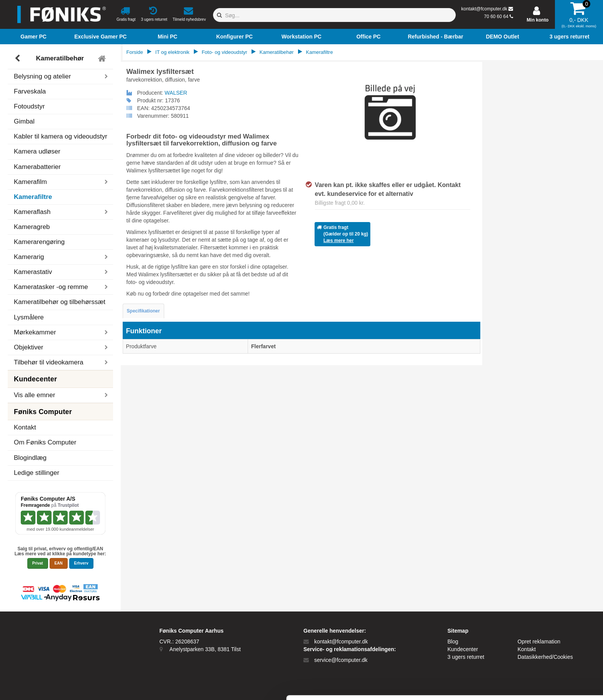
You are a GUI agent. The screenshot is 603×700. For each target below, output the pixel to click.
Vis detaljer (400, 685)
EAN (59, 563)
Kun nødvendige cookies (539, 650)
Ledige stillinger (37, 473)
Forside (135, 52)
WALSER (176, 93)
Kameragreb (32, 227)
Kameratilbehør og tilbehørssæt (60, 302)
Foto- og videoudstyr (224, 52)
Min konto (538, 20)
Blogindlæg (30, 458)
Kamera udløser (37, 151)
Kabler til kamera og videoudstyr (61, 136)
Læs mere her (339, 241)
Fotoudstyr (29, 106)
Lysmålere (29, 317)
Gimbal (24, 121)
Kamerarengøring (39, 242)
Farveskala (30, 91)
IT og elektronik (172, 52)
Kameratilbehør (60, 58)
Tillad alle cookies (539, 624)
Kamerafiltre (33, 197)
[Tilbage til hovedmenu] (103, 58)
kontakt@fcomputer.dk (484, 9)
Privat (38, 563)
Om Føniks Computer (45, 442)
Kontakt (25, 427)
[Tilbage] (18, 58)
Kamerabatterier (37, 167)
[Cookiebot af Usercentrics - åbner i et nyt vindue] (50, 685)
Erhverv (81, 563)
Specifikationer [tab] (143, 311)
